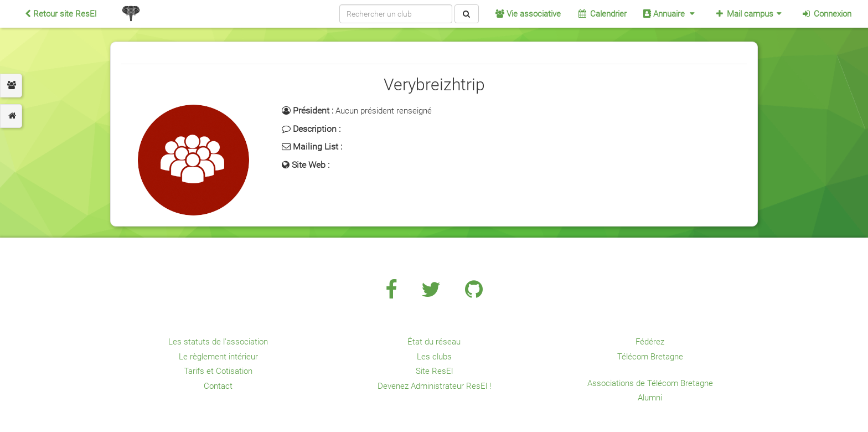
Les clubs (434, 357)
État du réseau (434, 342)
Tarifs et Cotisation (218, 371)
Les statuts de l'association (218, 342)
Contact (218, 386)
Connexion (826, 14)
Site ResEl (434, 371)
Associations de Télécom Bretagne (650, 383)
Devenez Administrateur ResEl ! (434, 386)
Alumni (650, 398)
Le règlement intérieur (218, 357)
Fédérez (650, 342)
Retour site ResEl (61, 14)
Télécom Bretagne (650, 357)
